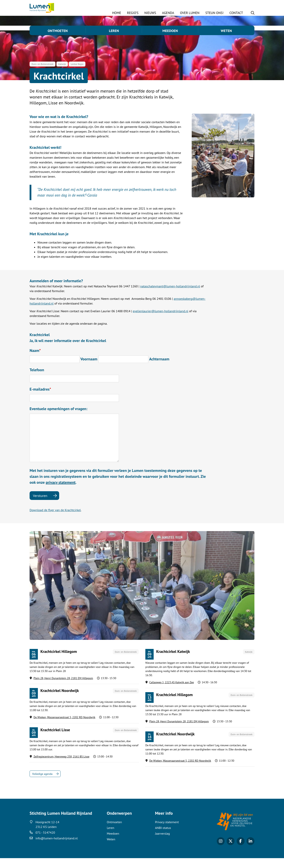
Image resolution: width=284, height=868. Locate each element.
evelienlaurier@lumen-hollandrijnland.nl (160, 321)
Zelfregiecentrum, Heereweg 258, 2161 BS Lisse (61, 766)
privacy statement (61, 492)
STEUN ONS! (214, 13)
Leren (114, 31)
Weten (226, 31)
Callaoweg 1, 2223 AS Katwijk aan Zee (172, 692)
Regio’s (133, 13)
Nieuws (150, 13)
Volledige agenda (42, 784)
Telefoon (37, 380)
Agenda (168, 13)
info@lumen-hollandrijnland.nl (57, 848)
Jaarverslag (162, 843)
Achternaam (159, 369)
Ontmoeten (58, 31)
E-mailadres (40, 399)
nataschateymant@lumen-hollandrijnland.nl (170, 296)
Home (117, 13)
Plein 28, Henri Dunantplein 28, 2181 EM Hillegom (63, 688)
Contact (236, 13)
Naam (35, 360)
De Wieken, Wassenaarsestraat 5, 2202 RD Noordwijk (64, 727)
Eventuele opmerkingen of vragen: (58, 419)
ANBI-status (163, 838)
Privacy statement (167, 832)
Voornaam (89, 369)
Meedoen (170, 31)
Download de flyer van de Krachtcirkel (55, 520)
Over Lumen (190, 13)
